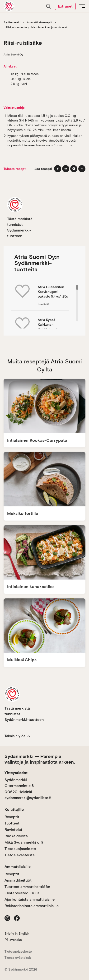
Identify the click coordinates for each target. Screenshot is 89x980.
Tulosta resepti (15, 169)
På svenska (13, 940)
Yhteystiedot (16, 773)
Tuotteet (12, 823)
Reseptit (12, 817)
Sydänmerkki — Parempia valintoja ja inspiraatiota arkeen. (40, 759)
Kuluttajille (14, 810)
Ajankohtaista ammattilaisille (30, 899)
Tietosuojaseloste (20, 849)
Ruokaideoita (16, 836)
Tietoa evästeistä (20, 855)
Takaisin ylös (17, 736)
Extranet (65, 6)
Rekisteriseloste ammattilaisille (32, 906)
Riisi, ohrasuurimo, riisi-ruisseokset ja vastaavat (36, 27)
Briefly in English (17, 934)
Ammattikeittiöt (18, 880)
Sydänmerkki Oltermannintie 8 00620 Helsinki (19, 786)
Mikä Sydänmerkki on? (24, 842)
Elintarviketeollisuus (22, 893)
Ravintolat (13, 830)
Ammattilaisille (18, 867)
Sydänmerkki (12, 22)
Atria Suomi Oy (13, 55)
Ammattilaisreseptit (40, 22)
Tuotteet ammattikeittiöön (27, 887)
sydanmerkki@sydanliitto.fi (28, 798)
